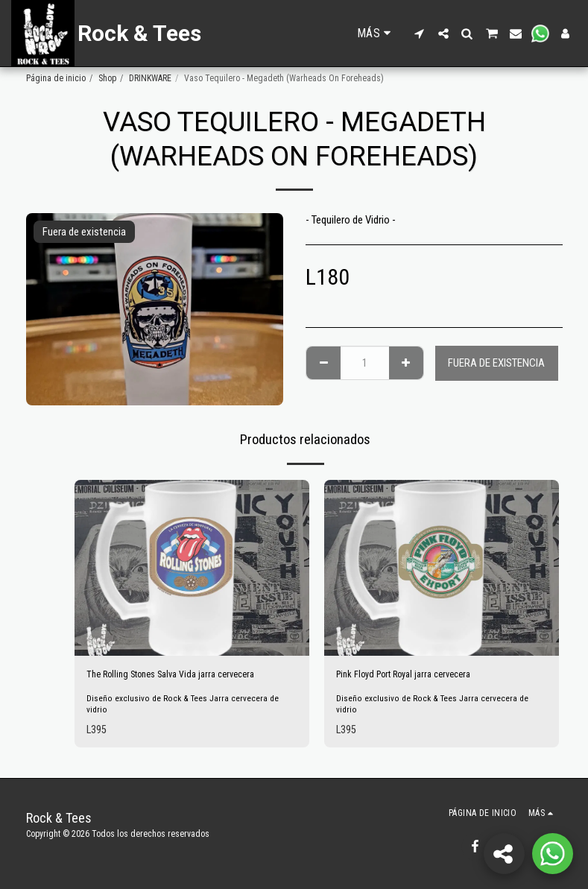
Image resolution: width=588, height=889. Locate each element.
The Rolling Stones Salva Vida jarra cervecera (182, 676)
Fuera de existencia (496, 363)
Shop (107, 78)
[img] (192, 568)
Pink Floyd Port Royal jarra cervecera (414, 676)
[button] (420, 34)
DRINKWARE (150, 78)
